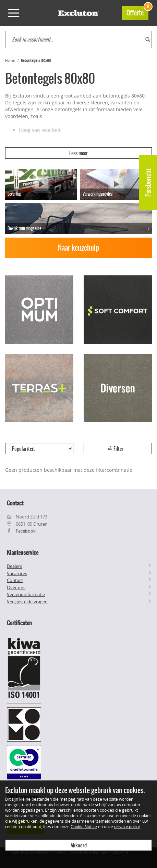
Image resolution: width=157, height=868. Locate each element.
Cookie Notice (84, 826)
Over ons (16, 587)
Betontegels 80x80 (36, 61)
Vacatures (17, 573)
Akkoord (79, 845)
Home (10, 61)
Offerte (137, 12)
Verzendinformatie (26, 594)
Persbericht (148, 183)
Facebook (26, 531)
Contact (15, 580)
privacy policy (127, 826)
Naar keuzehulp (78, 248)
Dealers (14, 566)
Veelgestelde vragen (27, 602)
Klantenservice (23, 552)
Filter (115, 449)
